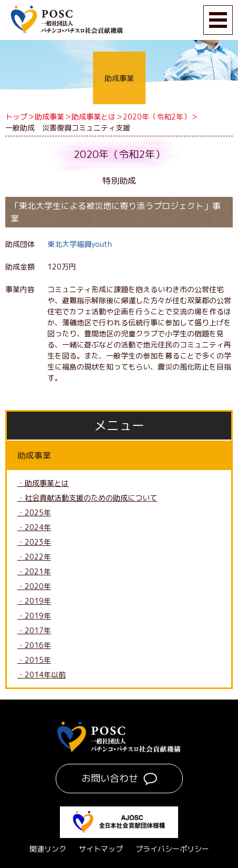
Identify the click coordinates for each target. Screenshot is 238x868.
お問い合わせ (110, 778)
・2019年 (34, 601)
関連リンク (48, 849)
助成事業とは (94, 117)
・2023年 (34, 542)
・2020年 (34, 586)
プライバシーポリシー (172, 849)
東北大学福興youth (80, 244)
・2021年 (34, 571)
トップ (16, 117)
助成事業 (49, 117)
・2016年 (34, 645)
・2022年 (34, 557)
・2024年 (34, 527)
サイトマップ (101, 849)
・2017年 (34, 630)
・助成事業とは (43, 483)
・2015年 (34, 660)
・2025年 (34, 512)
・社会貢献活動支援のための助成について (87, 498)
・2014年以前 (42, 675)
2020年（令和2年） (157, 117)
